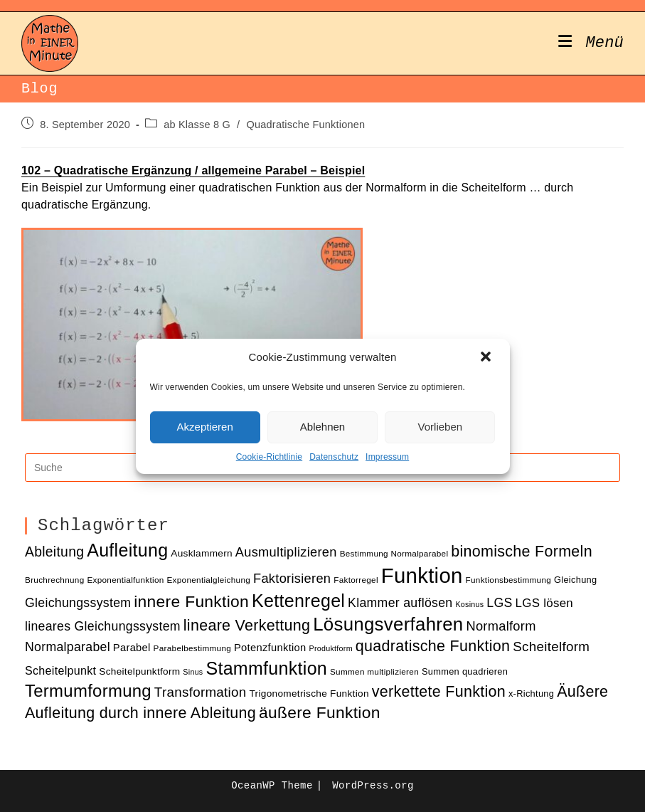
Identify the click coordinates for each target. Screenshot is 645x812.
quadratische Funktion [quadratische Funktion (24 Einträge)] (433, 646)
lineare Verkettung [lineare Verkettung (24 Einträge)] (247, 626)
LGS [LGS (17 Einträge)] (499, 603)
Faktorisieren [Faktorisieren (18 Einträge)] (292, 578)
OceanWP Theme (272, 786)
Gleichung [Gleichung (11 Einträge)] (575, 580)
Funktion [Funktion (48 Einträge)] (422, 575)
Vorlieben (441, 427)
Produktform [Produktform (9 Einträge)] (330, 648)
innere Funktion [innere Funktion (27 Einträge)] (191, 601)
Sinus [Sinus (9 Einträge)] (193, 672)
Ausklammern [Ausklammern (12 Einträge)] (202, 553)
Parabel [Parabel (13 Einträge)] (132, 648)
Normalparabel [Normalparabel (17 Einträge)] (68, 647)
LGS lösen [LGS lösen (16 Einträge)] (545, 603)
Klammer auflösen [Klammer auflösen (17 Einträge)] (400, 603)
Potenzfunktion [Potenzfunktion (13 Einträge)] (270, 648)
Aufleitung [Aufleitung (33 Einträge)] (127, 550)
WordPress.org (373, 786)
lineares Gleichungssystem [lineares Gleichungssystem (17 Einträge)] (103, 626)
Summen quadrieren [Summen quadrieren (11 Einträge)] (465, 671)
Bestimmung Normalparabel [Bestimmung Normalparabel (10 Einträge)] (394, 553)
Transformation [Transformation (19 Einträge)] (201, 692)
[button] (487, 358)
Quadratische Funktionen (306, 125)
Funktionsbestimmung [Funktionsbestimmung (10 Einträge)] (509, 580)
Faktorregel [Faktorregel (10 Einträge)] (356, 580)
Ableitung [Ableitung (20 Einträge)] (54, 552)
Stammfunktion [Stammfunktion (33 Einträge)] (266, 668)
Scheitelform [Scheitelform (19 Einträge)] (551, 647)
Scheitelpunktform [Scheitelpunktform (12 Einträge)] (139, 671)
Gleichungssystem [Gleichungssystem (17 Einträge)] (78, 603)
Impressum (387, 457)
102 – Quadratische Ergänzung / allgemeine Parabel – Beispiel (193, 170)
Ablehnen (322, 427)
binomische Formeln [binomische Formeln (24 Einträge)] (522, 552)
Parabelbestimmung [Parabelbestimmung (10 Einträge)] (192, 648)
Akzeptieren (205, 427)
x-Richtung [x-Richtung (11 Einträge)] (531, 694)
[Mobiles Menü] (591, 43)
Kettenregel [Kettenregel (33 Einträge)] (298, 601)
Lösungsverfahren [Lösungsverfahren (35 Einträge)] (388, 624)
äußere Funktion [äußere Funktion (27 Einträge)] (320, 712)
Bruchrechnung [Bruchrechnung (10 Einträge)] (55, 580)
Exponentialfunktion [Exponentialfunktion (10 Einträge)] (125, 580)
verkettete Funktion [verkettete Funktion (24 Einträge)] (439, 692)
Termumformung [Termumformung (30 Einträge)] (88, 691)
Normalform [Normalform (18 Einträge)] (501, 626)
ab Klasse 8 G (197, 125)
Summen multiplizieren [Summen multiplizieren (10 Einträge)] (374, 671)
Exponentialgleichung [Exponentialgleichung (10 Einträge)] (208, 580)
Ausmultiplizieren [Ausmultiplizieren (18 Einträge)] (286, 552)
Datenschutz (334, 457)
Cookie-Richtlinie (269, 457)
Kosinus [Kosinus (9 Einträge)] (469, 604)
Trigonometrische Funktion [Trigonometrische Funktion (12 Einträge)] (309, 694)
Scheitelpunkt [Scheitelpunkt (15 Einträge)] (60, 670)
